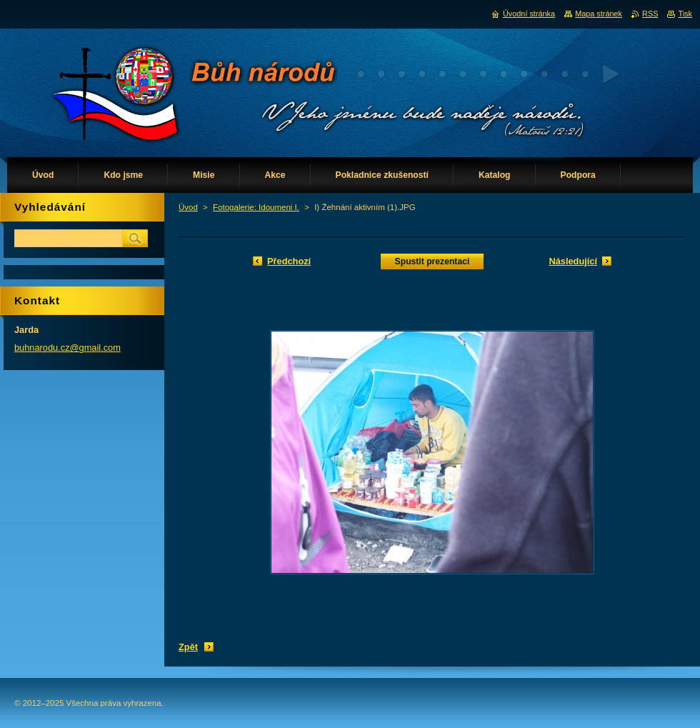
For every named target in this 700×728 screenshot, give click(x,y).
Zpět (188, 647)
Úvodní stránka (529, 14)
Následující (573, 261)
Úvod (188, 207)
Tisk (685, 14)
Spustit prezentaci (432, 261)
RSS (650, 14)
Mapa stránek (599, 14)
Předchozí (289, 261)
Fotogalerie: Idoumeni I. (256, 207)
